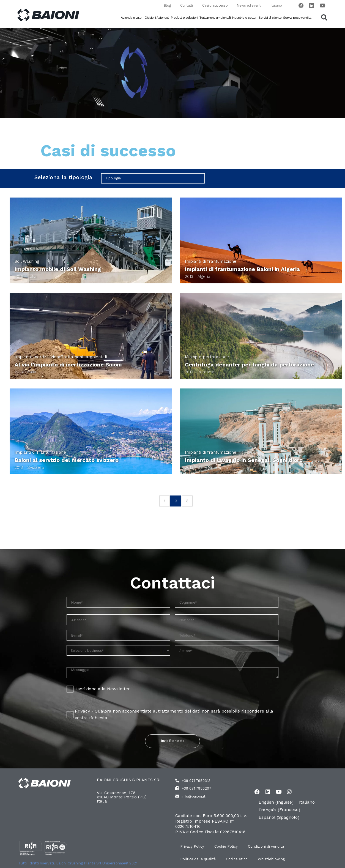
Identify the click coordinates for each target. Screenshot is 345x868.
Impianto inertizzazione (38, 357)
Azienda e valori (132, 18)
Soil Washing (27, 262)
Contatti (183, 6)
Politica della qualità (198, 859)
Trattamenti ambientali (215, 18)
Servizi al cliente (270, 18)
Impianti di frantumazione (211, 262)
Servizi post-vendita (297, 18)
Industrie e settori (245, 18)
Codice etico (238, 859)
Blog (163, 6)
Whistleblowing (273, 859)
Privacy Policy (193, 847)
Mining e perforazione (207, 357)
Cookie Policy (227, 847)
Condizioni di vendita (268, 847)
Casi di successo (212, 6)
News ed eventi (247, 6)
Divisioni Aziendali (157, 18)
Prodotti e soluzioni (184, 18)
